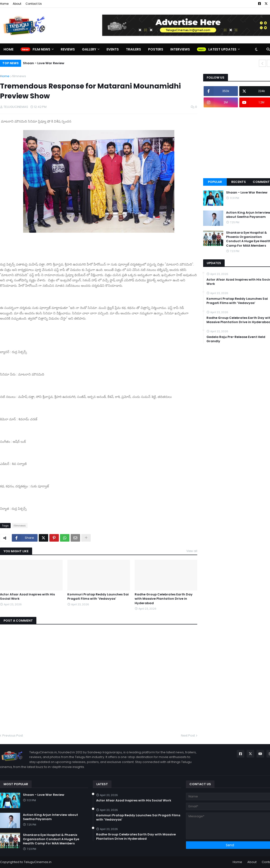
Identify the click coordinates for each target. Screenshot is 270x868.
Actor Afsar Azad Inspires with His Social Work (27, 597)
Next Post (188, 735)
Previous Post (13, 735)
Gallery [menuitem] (89, 49)
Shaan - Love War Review (44, 63)
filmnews (19, 76)
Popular (215, 182)
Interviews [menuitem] (180, 49)
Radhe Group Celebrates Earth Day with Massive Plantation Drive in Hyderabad (164, 599)
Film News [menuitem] (41, 49)
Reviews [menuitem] (68, 49)
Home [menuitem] (9, 49)
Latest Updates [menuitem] (222, 49)
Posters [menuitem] (156, 49)
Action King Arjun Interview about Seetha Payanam (50, 817)
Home (4, 4)
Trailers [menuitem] (133, 49)
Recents (239, 182)
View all (192, 551)
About (17, 4)
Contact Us (34, 4)
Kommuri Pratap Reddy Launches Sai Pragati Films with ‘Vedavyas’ (98, 597)
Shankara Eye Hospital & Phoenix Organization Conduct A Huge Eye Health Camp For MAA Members (51, 839)
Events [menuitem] (113, 49)
